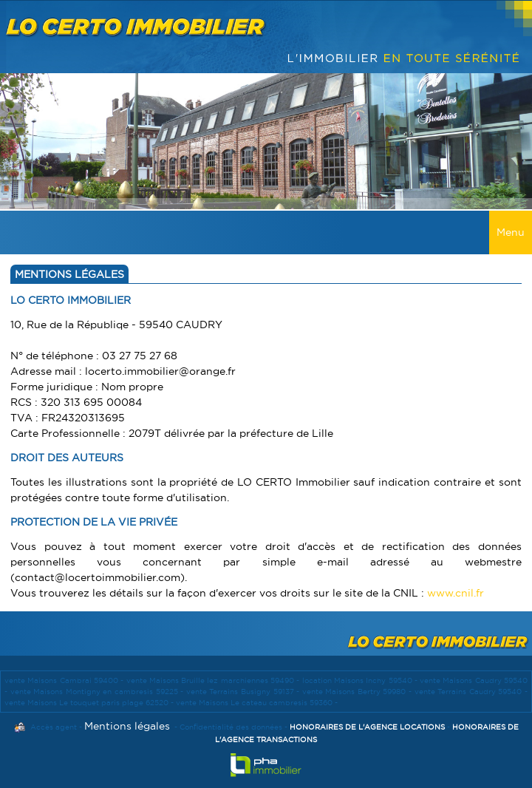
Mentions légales (127, 726)
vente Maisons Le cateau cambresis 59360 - (257, 703)
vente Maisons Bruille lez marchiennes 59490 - (214, 680)
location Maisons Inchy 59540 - (361, 680)
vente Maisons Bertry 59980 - (358, 692)
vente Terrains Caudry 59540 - (471, 692)
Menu (511, 232)
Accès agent (54, 727)
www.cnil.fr (456, 593)
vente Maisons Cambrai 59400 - (65, 680)
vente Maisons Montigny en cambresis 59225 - (98, 692)
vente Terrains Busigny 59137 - (244, 692)
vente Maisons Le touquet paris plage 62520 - (90, 703)
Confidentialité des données (231, 727)
